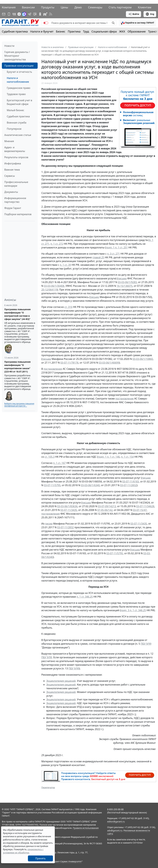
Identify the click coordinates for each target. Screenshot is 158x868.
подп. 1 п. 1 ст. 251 (117, 247)
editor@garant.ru (116, 821)
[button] (137, 23)
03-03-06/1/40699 (109, 363)
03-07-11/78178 (69, 363)
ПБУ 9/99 (146, 644)
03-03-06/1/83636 (67, 506)
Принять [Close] (41, 858)
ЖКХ (122, 31)
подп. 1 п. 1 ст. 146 (109, 457)
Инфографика (13, 163)
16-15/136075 (125, 286)
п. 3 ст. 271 (113, 254)
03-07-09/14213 (107, 506)
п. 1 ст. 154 (127, 457)
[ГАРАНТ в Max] (24, 14)
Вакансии (28, 7)
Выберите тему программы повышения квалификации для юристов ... (19, 405)
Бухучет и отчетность (19, 72)
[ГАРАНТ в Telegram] (30, 14)
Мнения (9, 141)
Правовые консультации (19, 66)
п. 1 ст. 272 (57, 244)
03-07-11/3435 (69, 510)
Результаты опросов (16, 157)
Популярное (14, 129)
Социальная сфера (104, 31)
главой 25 (98, 257)
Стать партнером (120, 7)
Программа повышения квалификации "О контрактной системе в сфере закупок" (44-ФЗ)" (17, 314)
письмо (95, 297)
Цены (64, 7)
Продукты (48, 7)
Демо (78, 7)
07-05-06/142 (105, 510)
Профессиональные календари (16, 184)
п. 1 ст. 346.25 (85, 597)
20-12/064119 (49, 290)
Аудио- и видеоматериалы (15, 149)
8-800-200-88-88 (115, 809)
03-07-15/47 (140, 510)
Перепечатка (48, 787)
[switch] (46, 23)
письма (122, 278)
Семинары (95, 7)
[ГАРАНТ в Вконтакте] (14, 14)
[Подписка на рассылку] (4, 14)
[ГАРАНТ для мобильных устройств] (9, 14)
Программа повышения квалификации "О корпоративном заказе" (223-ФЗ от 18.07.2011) (17, 367)
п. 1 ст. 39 (65, 265)
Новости (9, 46)
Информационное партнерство (15, 200)
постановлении (53, 369)
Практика (74, 31)
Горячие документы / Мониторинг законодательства (17, 56)
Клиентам (145, 7)
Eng (150, 14)
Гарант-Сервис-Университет (67, 861)
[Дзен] (19, 14)
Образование (137, 31)
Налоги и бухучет (42, 31)
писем (49, 524)
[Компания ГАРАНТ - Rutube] (45, 14)
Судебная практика (15, 31)
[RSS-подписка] (51, 14)
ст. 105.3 (50, 457)
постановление (125, 399)
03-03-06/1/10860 (143, 359)
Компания (9, 7)
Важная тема (12, 170)
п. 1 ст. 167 (59, 463)
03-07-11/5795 (52, 485)
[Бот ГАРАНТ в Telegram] (35, 14)
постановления (51, 514)
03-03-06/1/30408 (54, 286)
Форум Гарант (13, 208)
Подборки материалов (18, 214)
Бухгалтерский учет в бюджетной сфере (19, 102)
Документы (11, 192)
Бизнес (61, 31)
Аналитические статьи (18, 135)
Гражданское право (19, 88)
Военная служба (17, 123)
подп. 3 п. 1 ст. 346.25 (133, 610)
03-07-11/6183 (131, 482)
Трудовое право (16, 94)
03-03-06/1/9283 (127, 282)
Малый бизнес (16, 110)
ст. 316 (68, 307)
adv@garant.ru (115, 830)
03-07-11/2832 (128, 485)
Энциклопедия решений (61, 681)
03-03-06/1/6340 (90, 485)
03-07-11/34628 (145, 506)
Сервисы (10, 176)
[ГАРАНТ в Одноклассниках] (40, 14)
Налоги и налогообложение (18, 80)
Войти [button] (134, 14)
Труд (86, 31)
